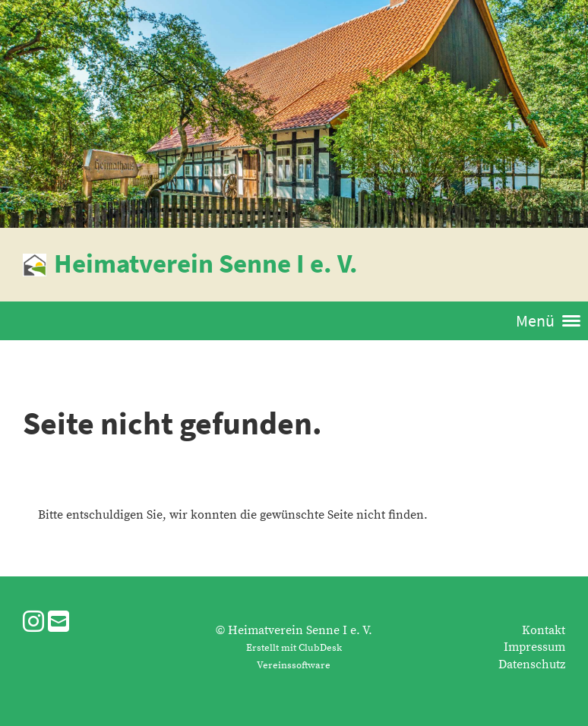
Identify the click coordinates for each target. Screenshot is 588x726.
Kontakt (544, 630)
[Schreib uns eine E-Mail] (58, 623)
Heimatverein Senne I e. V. (206, 264)
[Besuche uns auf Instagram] (33, 623)
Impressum (534, 647)
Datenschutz (532, 664)
